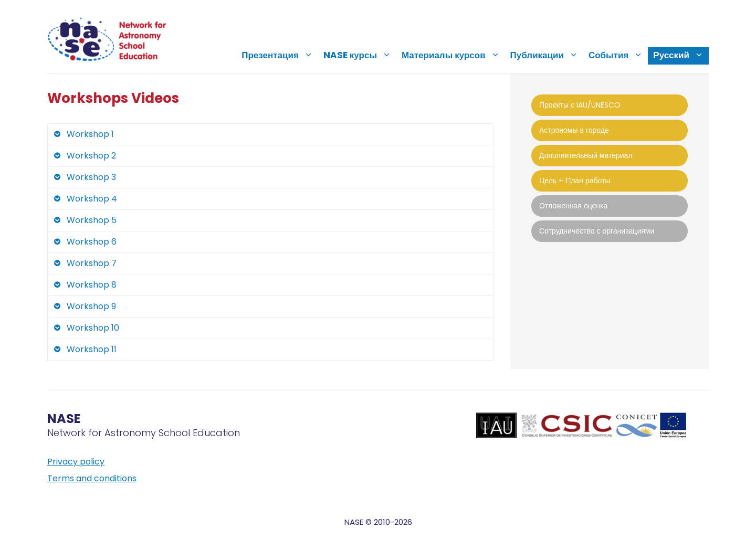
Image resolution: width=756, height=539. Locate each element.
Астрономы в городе (574, 130)
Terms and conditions (92, 478)
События (618, 55)
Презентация (280, 55)
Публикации (547, 55)
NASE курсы (360, 55)
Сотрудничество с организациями (597, 231)
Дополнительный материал (586, 155)
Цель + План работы (575, 181)
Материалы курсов (453, 55)
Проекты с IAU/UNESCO (580, 105)
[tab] (270, 134)
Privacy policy (76, 462)
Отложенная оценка (573, 206)
